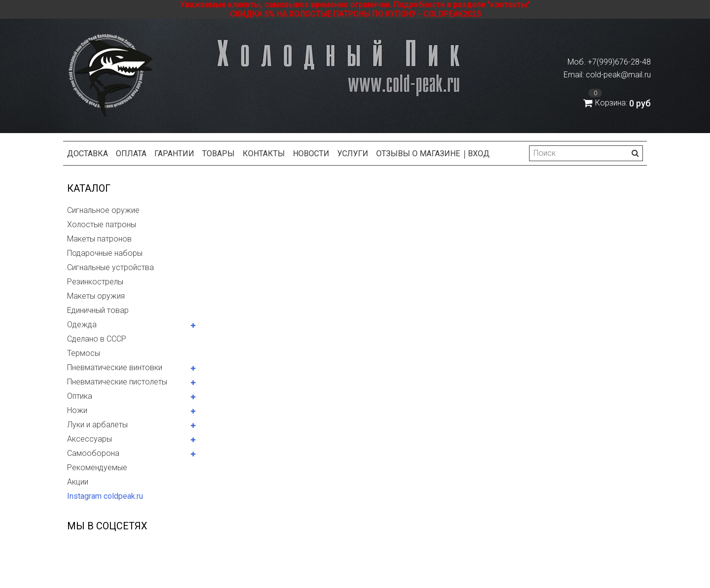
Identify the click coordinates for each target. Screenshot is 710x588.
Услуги (353, 154)
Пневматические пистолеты (117, 382)
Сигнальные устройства (110, 267)
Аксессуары (89, 439)
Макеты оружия (96, 296)
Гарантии (174, 154)
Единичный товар (98, 310)
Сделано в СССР (97, 339)
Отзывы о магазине (418, 154)
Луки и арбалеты (97, 425)
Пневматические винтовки (115, 367)
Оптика (80, 396)
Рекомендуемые (97, 467)
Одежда (82, 325)
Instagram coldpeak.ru (105, 496)
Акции (78, 482)
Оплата (131, 154)
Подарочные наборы (105, 253)
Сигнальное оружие (103, 210)
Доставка (88, 154)
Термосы (84, 353)
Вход (479, 154)
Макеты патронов (99, 239)
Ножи (77, 410)
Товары (218, 154)
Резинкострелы (95, 282)
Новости (311, 154)
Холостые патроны (102, 225)
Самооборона (93, 453)
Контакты (264, 154)
